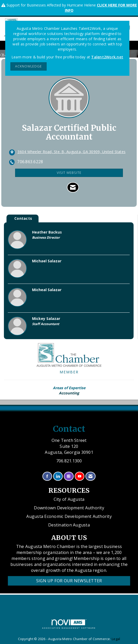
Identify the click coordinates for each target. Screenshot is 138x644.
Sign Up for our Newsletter (69, 581)
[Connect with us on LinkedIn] (58, 476)
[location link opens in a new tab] (71, 152)
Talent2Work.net (107, 57)
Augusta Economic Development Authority (69, 516)
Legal (116, 639)
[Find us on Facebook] (47, 476)
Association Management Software (69, 624)
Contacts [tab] (23, 218)
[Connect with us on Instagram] (69, 476)
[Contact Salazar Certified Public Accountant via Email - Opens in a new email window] (73, 187)
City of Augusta (69, 499)
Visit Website (69, 173)
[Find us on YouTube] (80, 476)
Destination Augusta (69, 525)
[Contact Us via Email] (90, 476)
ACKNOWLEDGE (29, 66)
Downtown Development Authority (69, 508)
